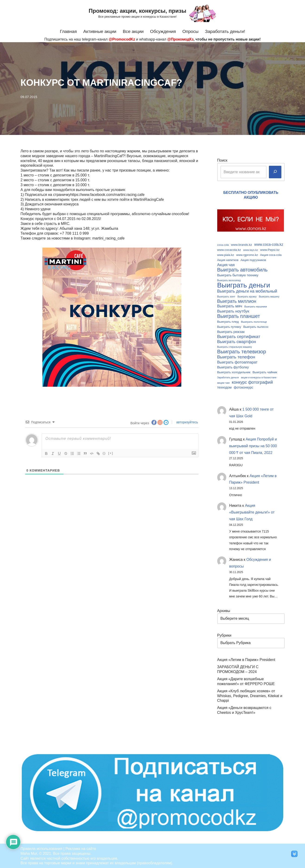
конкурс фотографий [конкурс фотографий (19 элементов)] (252, 382)
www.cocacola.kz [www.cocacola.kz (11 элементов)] (229, 250)
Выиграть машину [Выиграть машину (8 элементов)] (269, 296)
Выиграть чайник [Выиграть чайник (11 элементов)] (265, 372)
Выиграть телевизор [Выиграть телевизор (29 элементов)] (242, 351)
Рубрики (224, 635)
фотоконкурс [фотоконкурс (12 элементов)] (243, 387)
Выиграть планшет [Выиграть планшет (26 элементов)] (239, 316)
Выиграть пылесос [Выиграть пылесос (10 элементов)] (256, 326)
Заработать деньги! (225, 31)
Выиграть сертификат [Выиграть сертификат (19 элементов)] (239, 336)
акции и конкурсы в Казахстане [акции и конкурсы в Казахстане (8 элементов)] (259, 377)
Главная (68, 31)
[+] (111, 453)
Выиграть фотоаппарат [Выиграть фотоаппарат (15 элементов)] (237, 362)
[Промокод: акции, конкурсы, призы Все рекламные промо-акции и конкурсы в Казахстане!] (152, 13)
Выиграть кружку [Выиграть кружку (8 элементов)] (247, 296)
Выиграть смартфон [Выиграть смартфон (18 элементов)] (237, 341)
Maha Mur (29, 853)
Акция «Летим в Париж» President (246, 659)
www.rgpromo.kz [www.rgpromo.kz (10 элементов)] (247, 255)
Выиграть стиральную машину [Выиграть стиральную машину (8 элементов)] (235, 347)
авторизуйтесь (187, 422)
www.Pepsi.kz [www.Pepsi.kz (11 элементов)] (270, 250)
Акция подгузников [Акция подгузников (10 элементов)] (253, 260)
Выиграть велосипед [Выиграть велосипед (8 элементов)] (229, 280)
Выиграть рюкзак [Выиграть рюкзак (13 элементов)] (231, 331)
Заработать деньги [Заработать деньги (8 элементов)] (228, 377)
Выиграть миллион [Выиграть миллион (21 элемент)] (237, 301)
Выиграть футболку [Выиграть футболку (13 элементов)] (233, 367)
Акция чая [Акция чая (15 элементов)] (226, 265)
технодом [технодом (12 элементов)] (225, 387)
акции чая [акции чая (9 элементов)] (223, 382)
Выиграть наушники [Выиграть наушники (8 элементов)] (256, 306)
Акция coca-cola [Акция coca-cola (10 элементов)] (271, 255)
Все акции (133, 31)
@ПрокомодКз (180, 39)
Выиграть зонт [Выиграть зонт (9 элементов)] (226, 296)
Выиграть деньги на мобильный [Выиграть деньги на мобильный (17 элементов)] (247, 291)
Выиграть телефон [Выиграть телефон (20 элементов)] (236, 357)
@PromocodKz (122, 39)
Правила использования (42, 848)
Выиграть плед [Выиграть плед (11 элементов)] (228, 321)
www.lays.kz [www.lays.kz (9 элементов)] (251, 250)
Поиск (222, 160)
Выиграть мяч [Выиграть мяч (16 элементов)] (230, 306)
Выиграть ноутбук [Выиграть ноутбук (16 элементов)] (233, 311)
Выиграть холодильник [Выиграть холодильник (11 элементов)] (234, 372)
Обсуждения (163, 31)
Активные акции (100, 31)
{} (104, 453)
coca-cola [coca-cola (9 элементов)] (223, 245)
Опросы (191, 31)
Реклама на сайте (81, 848)
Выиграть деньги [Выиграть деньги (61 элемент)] (244, 285)
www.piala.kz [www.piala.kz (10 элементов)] (226, 255)
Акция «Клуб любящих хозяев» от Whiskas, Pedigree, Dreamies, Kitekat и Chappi (250, 695)
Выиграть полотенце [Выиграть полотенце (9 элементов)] (254, 321)
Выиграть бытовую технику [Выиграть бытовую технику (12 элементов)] (238, 275)
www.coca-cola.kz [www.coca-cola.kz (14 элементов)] (269, 244)
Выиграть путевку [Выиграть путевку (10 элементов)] (229, 326)
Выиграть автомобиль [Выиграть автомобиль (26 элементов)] (242, 270)
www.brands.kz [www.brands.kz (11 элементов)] (241, 245)
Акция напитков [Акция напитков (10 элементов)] (228, 260)
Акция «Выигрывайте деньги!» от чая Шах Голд (252, 512)
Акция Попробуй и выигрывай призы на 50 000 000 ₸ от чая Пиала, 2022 (253, 445)
